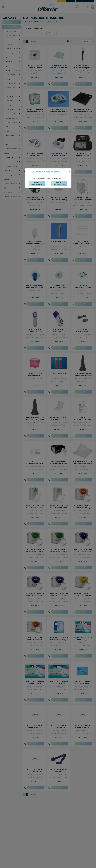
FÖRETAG (37, 184)
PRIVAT (59, 184)
